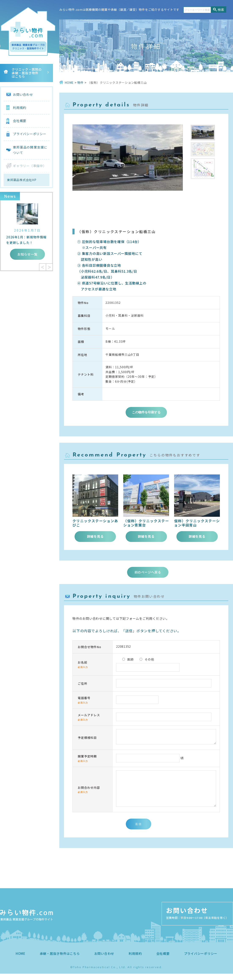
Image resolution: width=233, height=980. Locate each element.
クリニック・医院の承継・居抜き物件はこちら (27, 73)
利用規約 (20, 108)
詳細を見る (95, 536)
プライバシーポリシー (30, 134)
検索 (221, 10)
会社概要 (20, 121)
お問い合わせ (23, 94)
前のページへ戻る (148, 572)
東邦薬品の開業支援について (30, 150)
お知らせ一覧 (27, 254)
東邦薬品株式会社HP (22, 180)
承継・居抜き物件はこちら (60, 960)
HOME (21, 960)
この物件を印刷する (146, 412)
